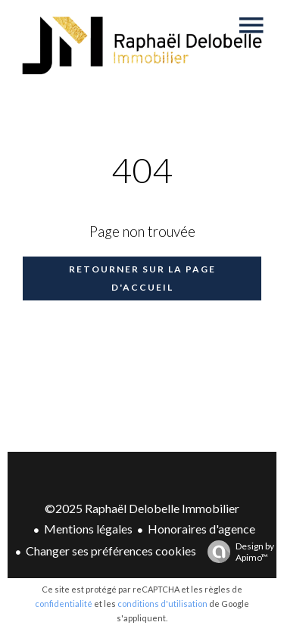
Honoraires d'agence (201, 529)
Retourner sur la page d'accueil (142, 278)
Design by (237, 552)
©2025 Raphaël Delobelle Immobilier (142, 508)
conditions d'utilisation (162, 604)
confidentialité (64, 604)
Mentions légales (88, 529)
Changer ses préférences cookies (111, 551)
